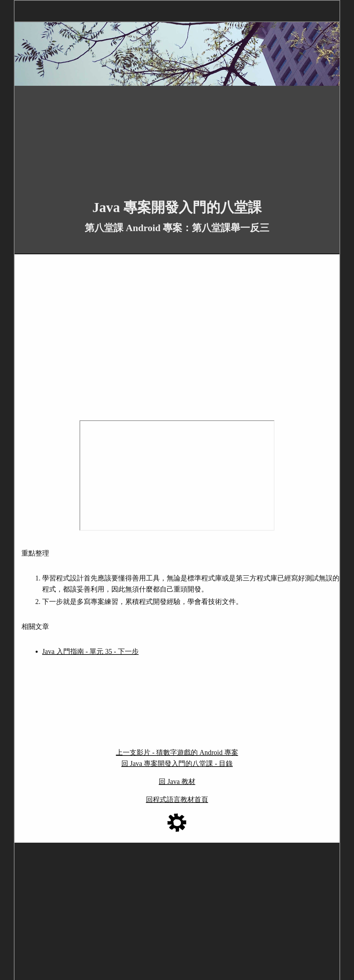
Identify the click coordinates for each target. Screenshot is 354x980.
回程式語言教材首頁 (177, 799)
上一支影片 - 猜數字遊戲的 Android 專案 (177, 752)
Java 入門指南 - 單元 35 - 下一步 (90, 651)
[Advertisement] (177, 137)
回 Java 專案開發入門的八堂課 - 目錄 (177, 763)
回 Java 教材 (177, 781)
